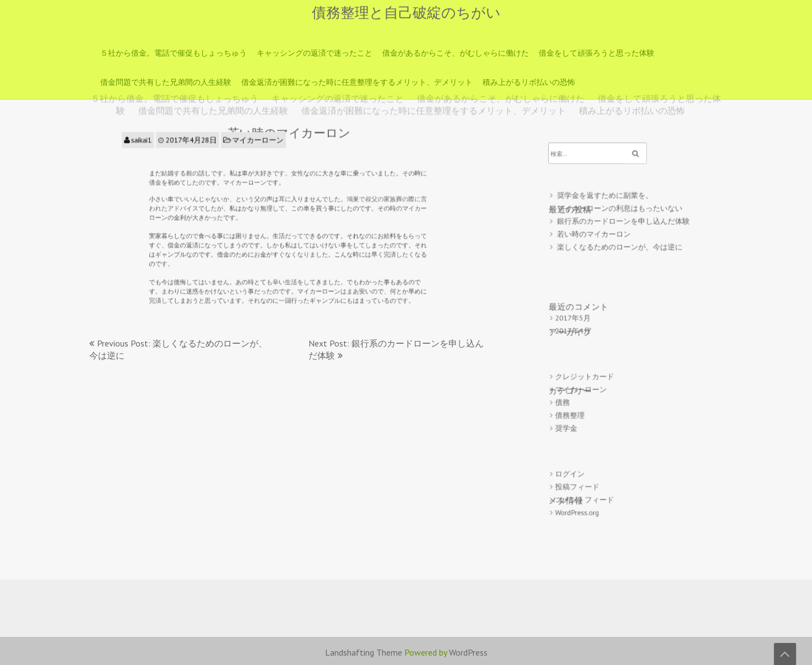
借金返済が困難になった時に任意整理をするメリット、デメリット (357, 82)
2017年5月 (578, 319)
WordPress (468, 652)
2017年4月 (578, 331)
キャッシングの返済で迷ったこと (315, 53)
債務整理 (576, 407)
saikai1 (156, 147)
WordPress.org (582, 494)
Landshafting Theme (364, 652)
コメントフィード (589, 482)
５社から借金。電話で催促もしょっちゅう (174, 53)
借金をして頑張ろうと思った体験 (597, 53)
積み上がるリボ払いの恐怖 (529, 82)
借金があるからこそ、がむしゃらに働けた (456, 53)
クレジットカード (589, 372)
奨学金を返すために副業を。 (607, 209)
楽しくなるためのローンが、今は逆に (620, 256)
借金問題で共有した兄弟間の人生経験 (166, 82)
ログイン (576, 459)
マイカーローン (261, 147)
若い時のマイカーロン (597, 244)
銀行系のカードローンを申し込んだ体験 (624, 232)
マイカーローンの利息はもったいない (620, 221)
